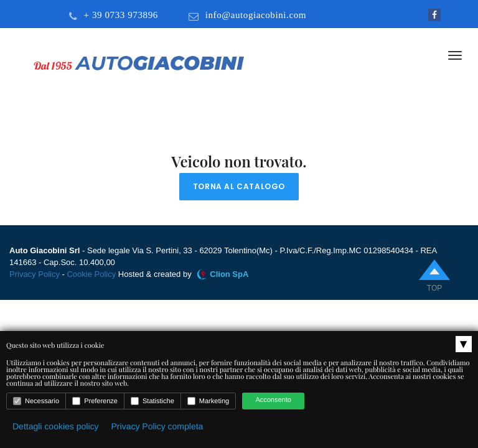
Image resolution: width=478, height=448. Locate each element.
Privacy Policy (35, 274)
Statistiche (152, 401)
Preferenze (95, 401)
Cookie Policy (91, 274)
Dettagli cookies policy (56, 426)
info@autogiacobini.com (256, 15)
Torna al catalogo (239, 186)
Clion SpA (229, 274)
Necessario (36, 401)
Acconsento (273, 400)
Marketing (208, 401)
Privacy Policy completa (157, 426)
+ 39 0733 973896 (121, 15)
